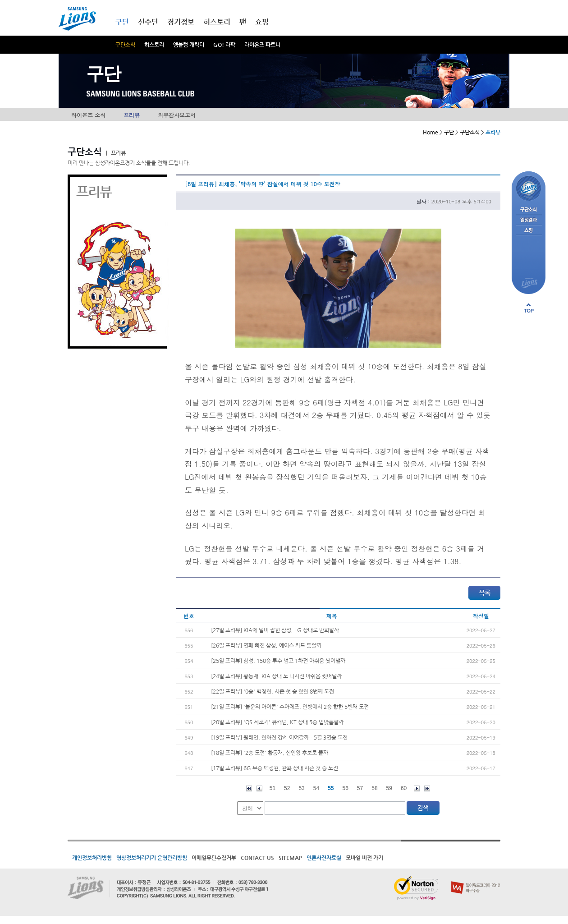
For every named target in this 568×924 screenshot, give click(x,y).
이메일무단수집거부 (214, 858)
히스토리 (154, 45)
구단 (122, 22)
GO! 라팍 (224, 45)
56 (346, 788)
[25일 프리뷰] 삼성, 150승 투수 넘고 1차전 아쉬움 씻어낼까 (278, 661)
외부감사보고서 (177, 115)
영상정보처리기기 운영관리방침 (152, 858)
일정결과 (529, 220)
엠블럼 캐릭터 (189, 45)
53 (301, 788)
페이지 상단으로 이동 (529, 308)
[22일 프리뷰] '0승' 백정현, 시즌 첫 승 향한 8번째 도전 (273, 691)
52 (287, 788)
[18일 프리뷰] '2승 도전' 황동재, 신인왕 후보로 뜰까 (270, 753)
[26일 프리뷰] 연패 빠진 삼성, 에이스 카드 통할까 (266, 645)
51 (273, 788)
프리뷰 (132, 115)
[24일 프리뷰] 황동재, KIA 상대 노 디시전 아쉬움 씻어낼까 (276, 676)
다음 (417, 788)
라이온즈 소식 (88, 115)
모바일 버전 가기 (364, 858)
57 (360, 788)
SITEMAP (290, 858)
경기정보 (181, 22)
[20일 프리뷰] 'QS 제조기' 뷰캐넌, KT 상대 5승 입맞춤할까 (277, 722)
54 (316, 788)
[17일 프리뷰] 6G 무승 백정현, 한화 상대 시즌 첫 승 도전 (275, 768)
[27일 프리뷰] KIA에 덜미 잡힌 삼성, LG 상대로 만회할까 (275, 630)
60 (404, 788)
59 (389, 788)
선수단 (148, 22)
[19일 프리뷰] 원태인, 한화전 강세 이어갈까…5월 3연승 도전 (279, 737)
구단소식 (125, 45)
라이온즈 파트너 (262, 45)
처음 (249, 788)
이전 (259, 788)
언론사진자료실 (324, 858)
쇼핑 (262, 22)
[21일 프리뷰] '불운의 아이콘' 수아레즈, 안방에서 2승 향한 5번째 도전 (290, 707)
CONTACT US (257, 858)
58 (374, 788)
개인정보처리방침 (92, 858)
